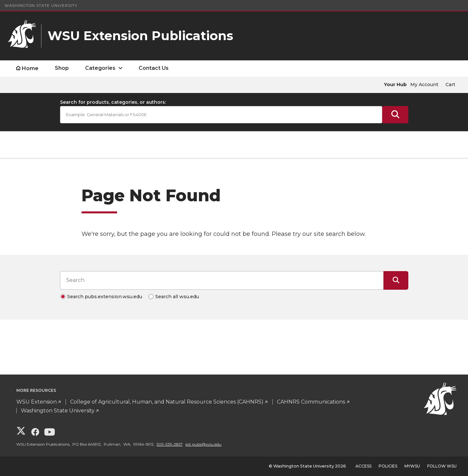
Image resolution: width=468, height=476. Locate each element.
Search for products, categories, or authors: (113, 102)
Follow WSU (442, 466)
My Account (424, 84)
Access (363, 466)
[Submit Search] (395, 115)
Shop (62, 68)
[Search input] (222, 280)
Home (30, 68)
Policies (388, 466)
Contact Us (154, 68)
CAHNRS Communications (311, 402)
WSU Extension (37, 402)
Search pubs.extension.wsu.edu (105, 297)
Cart (450, 84)
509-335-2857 (170, 444)
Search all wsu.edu (177, 297)
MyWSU (412, 466)
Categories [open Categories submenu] (100, 68)
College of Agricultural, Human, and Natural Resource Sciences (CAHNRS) (167, 402)
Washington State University (41, 5)
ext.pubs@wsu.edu (204, 444)
